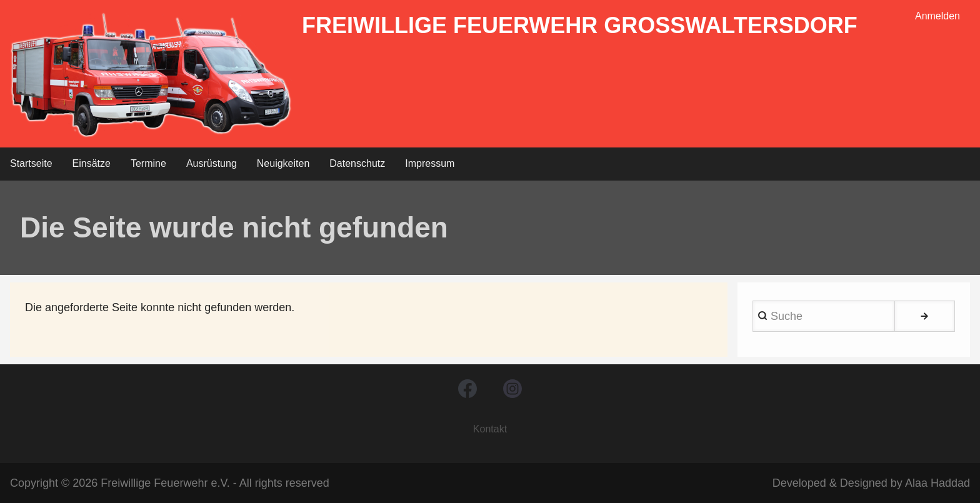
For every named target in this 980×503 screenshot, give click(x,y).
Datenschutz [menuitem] (357, 163)
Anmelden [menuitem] (937, 16)
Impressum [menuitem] (430, 163)
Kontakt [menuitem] (490, 429)
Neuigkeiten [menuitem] (283, 163)
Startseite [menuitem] (31, 163)
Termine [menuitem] (148, 163)
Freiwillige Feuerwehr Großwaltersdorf (580, 25)
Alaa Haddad (937, 483)
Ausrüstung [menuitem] (212, 163)
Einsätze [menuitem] (92, 163)
